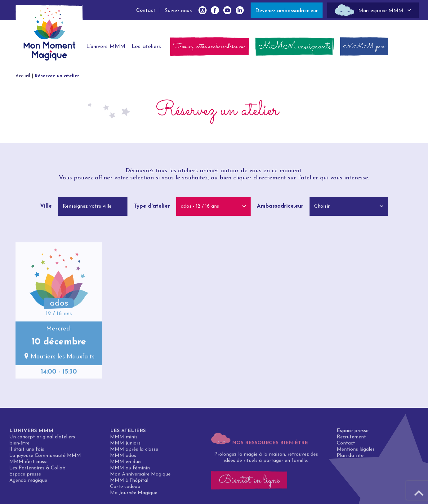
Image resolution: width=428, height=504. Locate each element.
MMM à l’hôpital (129, 482)
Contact (146, 10)
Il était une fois (27, 451)
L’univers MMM (31, 433)
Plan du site (350, 457)
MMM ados (123, 457)
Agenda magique (28, 482)
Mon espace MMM (381, 11)
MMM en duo (125, 464)
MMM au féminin (130, 470)
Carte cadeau (125, 488)
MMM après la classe (134, 451)
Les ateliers (128, 433)
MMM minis (124, 439)
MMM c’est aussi (28, 464)
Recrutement (351, 439)
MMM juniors (125, 445)
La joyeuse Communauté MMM (45, 457)
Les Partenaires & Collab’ (38, 470)
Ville (46, 206)
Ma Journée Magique (134, 495)
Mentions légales (356, 451)
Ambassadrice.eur (280, 206)
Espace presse (25, 476)
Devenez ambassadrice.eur (287, 11)
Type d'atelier (152, 206)
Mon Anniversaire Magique (140, 476)
